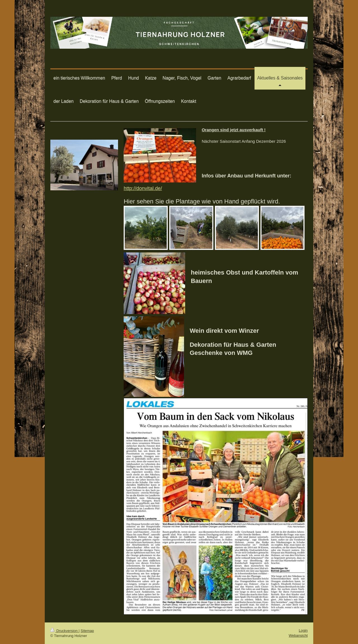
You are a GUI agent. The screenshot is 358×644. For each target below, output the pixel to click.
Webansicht (298, 635)
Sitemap (87, 631)
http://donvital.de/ (143, 188)
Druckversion (64, 631)
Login (303, 630)
